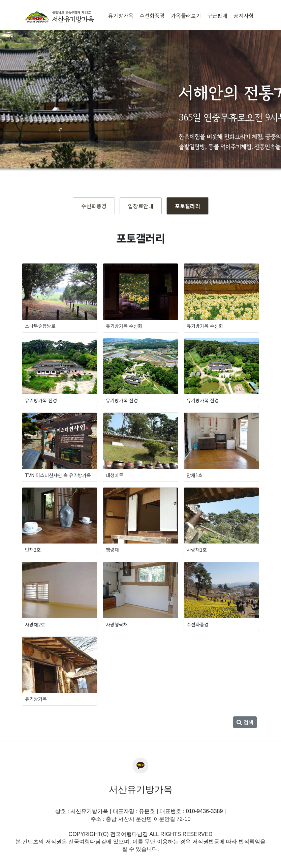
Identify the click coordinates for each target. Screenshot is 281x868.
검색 (245, 722)
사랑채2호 (35, 624)
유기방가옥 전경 (41, 400)
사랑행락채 (117, 624)
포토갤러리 (188, 206)
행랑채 (112, 550)
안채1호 (195, 475)
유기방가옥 (36, 699)
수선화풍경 (94, 206)
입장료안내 (141, 206)
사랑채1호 (197, 550)
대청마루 (115, 475)
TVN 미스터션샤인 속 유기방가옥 (58, 475)
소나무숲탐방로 (40, 326)
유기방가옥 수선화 (124, 326)
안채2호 (33, 550)
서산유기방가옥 (141, 789)
